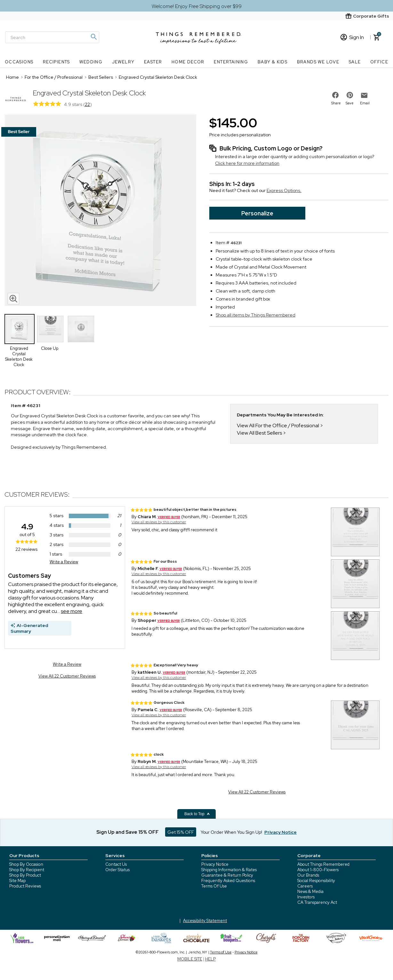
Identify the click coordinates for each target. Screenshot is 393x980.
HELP (210, 959)
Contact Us (116, 864)
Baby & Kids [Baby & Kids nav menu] (273, 62)
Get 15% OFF (181, 832)
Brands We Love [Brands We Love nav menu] (318, 62)
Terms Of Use (214, 886)
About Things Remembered (323, 864)
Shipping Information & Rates (229, 870)
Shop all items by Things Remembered (256, 315)
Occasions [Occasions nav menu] (19, 62)
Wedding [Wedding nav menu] (91, 62)
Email (365, 103)
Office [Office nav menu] (379, 62)
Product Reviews (25, 886)
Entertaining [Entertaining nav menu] (231, 62)
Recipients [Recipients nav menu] (56, 62)
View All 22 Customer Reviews (67, 676)
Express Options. (284, 190)
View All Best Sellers (259, 433)
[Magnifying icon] (93, 37)
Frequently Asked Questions (228, 881)
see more (72, 611)
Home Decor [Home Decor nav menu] (188, 62)
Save (350, 103)
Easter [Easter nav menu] (153, 62)
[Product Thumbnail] (20, 329)
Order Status (117, 870)
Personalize (257, 213)
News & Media (310, 892)
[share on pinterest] (350, 95)
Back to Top (197, 814)
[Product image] (100, 211)
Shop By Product (25, 875)
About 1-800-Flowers (318, 870)
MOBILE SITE (190, 959)
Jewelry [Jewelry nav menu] (123, 62)
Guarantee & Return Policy (227, 875)
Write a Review (64, 562)
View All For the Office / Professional (278, 426)
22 (87, 104)
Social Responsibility (316, 881)
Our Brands (308, 875)
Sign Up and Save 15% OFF (128, 832)
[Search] (52, 37)
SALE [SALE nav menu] (355, 62)
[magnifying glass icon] (13, 299)
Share (336, 103)
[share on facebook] (335, 95)
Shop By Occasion (26, 864)
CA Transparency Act (317, 902)
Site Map (17, 881)
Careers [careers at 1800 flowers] (305, 886)
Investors (306, 897)
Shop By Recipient (27, 870)
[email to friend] (364, 95)
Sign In (352, 37)
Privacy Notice (215, 864)
